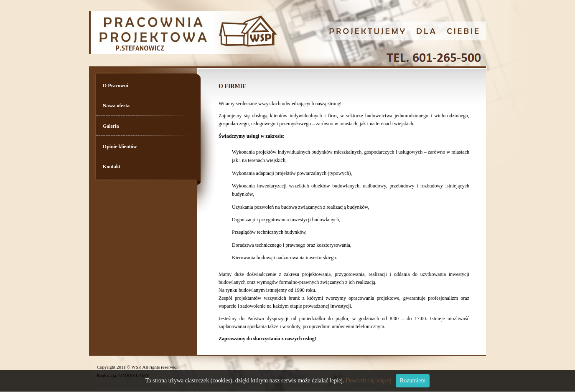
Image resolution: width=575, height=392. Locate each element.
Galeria (111, 126)
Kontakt (112, 167)
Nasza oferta (116, 106)
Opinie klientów (120, 147)
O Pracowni (116, 86)
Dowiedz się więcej (369, 381)
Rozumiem (413, 381)
